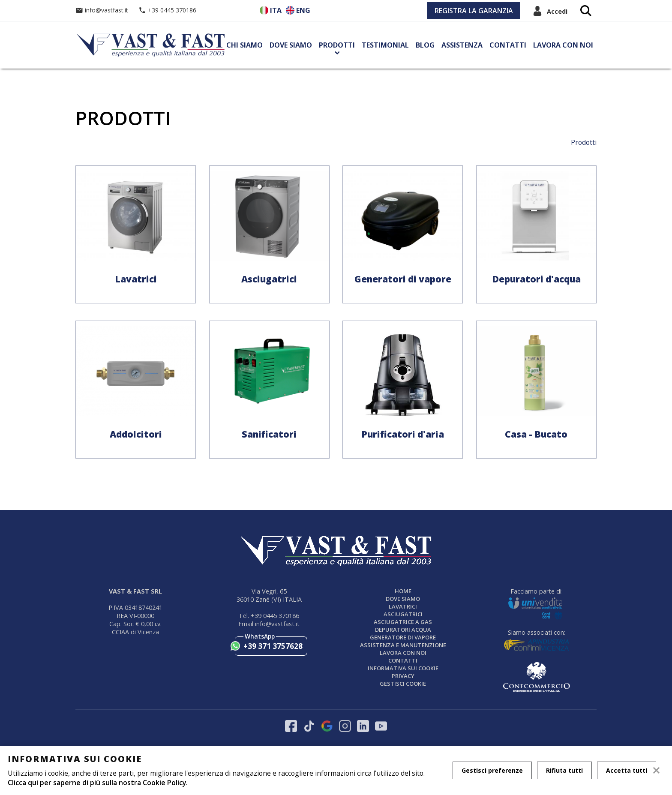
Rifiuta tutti (564, 770)
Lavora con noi (563, 45)
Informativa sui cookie (403, 668)
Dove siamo (291, 45)
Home (403, 591)
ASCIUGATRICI (403, 614)
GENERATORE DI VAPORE (403, 637)
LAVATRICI (403, 606)
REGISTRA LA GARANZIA (474, 11)
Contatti (508, 45)
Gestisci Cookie (403, 684)
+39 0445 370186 (167, 10)
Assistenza (462, 45)
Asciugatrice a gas (403, 622)
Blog (425, 45)
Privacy (403, 676)
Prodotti (337, 45)
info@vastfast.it (103, 10)
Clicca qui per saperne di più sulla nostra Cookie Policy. (98, 783)
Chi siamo (244, 45)
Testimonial (385, 45)
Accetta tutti (627, 770)
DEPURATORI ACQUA (403, 630)
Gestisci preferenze (492, 770)
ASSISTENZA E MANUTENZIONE (403, 645)
